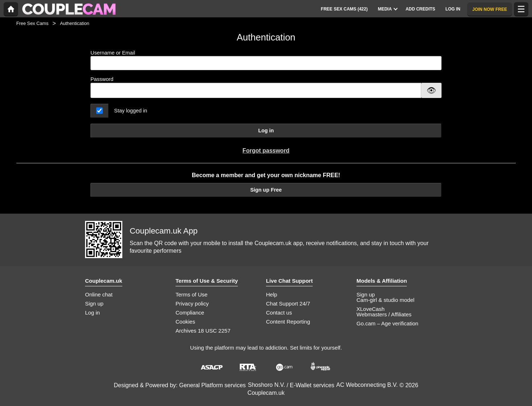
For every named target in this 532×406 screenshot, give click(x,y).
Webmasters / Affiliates (384, 314)
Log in (266, 131)
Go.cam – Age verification (387, 323)
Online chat (99, 294)
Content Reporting (288, 322)
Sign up (94, 304)
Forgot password (266, 151)
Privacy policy (192, 304)
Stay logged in (130, 111)
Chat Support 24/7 (288, 304)
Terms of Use (191, 294)
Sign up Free (266, 190)
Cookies (185, 322)
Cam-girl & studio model (385, 300)
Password (102, 79)
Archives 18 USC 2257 (203, 331)
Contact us (279, 313)
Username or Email (266, 60)
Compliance (190, 313)
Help (272, 294)
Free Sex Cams (32, 23)
